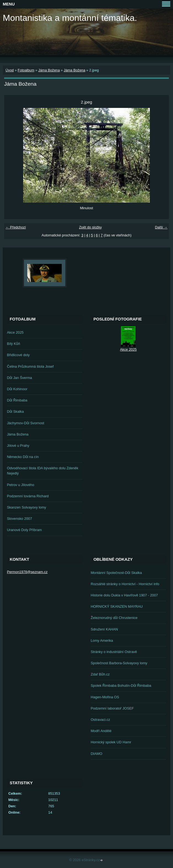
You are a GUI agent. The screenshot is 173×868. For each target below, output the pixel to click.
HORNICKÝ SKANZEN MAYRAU (117, 606)
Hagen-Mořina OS (105, 697)
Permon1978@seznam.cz (27, 572)
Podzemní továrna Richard (28, 496)
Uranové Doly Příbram (24, 530)
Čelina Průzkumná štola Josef (30, 366)
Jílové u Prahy (18, 446)
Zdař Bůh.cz (100, 674)
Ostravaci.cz (100, 720)
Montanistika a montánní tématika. (70, 18)
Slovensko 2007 (19, 519)
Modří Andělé (101, 731)
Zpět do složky (90, 227)
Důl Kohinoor (17, 389)
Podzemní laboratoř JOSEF (112, 708)
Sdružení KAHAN (104, 629)
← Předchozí (16, 227)
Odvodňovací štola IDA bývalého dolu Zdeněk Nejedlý (43, 471)
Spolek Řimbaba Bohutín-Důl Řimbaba (121, 686)
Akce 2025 (15, 332)
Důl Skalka (15, 411)
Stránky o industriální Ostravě (114, 652)
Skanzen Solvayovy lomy (26, 507)
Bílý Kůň (13, 344)
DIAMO (96, 754)
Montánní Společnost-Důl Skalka (116, 573)
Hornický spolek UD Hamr (111, 742)
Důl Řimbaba (17, 400)
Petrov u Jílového (21, 485)
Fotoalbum (26, 70)
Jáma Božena (49, 70)
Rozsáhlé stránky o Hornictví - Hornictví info (125, 584)
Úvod (10, 70)
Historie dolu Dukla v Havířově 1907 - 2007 (124, 595)
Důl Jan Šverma (19, 378)
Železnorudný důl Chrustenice (114, 618)
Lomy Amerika (102, 640)
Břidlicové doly (18, 355)
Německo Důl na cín (23, 457)
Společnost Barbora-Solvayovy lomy (119, 663)
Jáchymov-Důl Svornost (25, 423)
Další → (161, 227)
